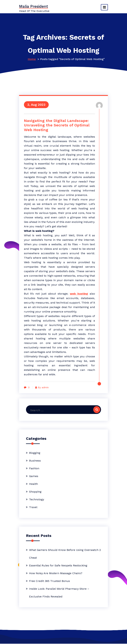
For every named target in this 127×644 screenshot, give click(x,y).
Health (33, 484)
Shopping (35, 492)
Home (32, 59)
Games (34, 476)
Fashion (34, 469)
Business (35, 461)
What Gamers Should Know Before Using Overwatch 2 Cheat (65, 554)
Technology (37, 500)
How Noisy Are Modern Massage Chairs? (56, 574)
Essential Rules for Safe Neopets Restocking (58, 566)
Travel (33, 507)
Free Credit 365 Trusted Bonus (49, 581)
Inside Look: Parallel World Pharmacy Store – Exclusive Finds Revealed (59, 593)
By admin (43, 388)
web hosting (78, 294)
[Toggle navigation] (104, 7)
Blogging (35, 453)
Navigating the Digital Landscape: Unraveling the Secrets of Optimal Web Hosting (57, 125)
